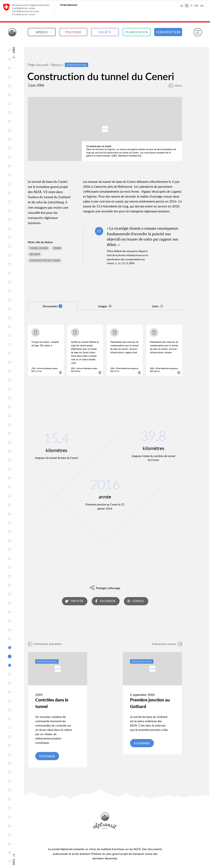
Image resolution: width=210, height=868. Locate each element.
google (136, 601)
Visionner (47, 756)
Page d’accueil (38, 65)
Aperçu (42, 32)
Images (105, 306)
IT (191, 6)
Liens (158, 306)
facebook (105, 601)
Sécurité (35, 254)
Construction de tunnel (45, 260)
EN (202, 6)
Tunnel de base (39, 248)
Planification (137, 32)
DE (182, 6)
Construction (168, 32)
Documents (52, 306)
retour (175, 85)
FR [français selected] (187, 6)
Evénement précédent (45, 644)
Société (105, 32)
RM (196, 6)
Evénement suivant (167, 644)
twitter (74, 601)
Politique (73, 32)
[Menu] (198, 32)
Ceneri (57, 248)
